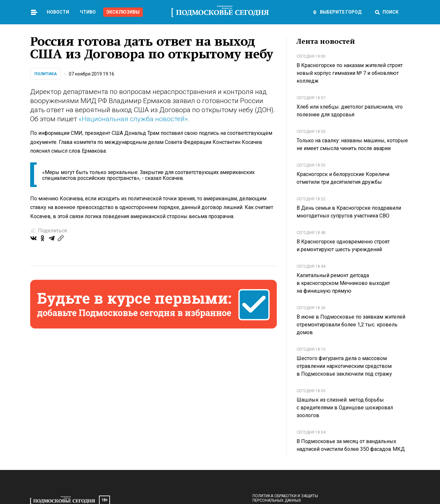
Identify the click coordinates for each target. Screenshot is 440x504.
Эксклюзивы (123, 12)
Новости (58, 12)
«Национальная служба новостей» (133, 119)
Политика (46, 74)
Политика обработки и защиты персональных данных (285, 498)
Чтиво (88, 12)
